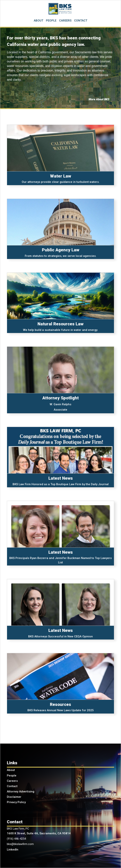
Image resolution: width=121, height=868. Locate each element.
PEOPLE (51, 21)
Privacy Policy (16, 802)
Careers (12, 781)
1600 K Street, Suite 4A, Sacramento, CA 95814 (39, 833)
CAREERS (65, 21)
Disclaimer (14, 797)
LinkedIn (13, 850)
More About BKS (99, 99)
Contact (12, 786)
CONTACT (81, 21)
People (12, 776)
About (11, 770)
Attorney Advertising (21, 792)
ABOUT (38, 21)
